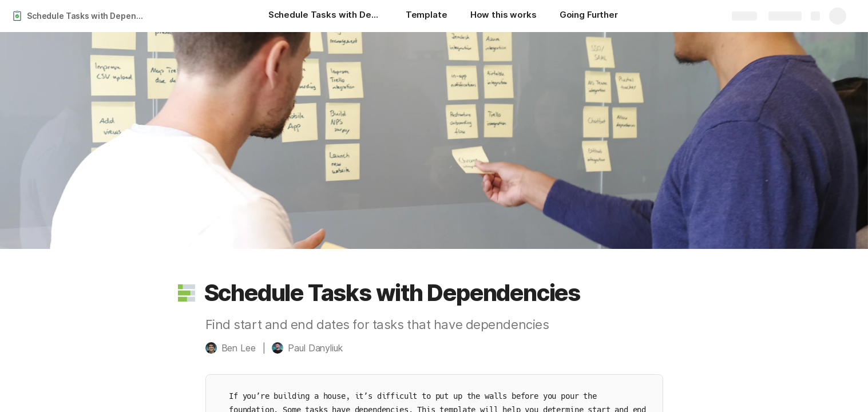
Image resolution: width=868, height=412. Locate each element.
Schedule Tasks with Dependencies (88, 16)
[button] (187, 293)
